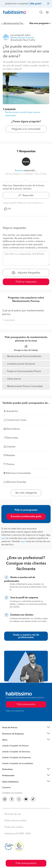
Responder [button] (26, 195)
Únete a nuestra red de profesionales (26, 636)
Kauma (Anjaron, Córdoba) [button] (19, 174)
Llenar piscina (14, 379)
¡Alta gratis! (35, 4)
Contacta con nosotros (12, 793)
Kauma (19, 171)
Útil (7, 209)
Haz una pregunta (39, 23)
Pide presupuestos (26, 863)
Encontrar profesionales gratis (26, 517)
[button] (26, 728)
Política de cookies (14, 827)
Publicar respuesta (26, 282)
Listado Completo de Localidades (18, 764)
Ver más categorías (26, 493)
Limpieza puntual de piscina (21, 364)
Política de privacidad (15, 821)
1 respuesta (9, 109)
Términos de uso (13, 814)
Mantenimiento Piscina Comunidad (25, 386)
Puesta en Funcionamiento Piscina (24, 371)
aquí (4, 538)
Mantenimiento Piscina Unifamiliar (24, 356)
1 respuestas (9, 320)
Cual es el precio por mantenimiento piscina (23, 312)
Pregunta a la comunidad (26, 129)
